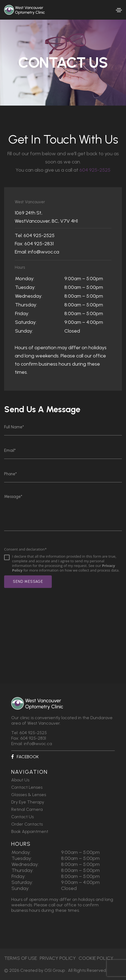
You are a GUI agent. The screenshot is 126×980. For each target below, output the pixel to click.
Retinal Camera (27, 809)
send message (28, 582)
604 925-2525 (95, 170)
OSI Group (55, 970)
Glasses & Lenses (29, 795)
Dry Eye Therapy (28, 802)
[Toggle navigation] (119, 10)
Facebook (25, 757)
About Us (20, 780)
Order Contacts (27, 824)
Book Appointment (30, 831)
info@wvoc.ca (44, 252)
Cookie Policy (96, 958)
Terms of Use (21, 958)
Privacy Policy (58, 958)
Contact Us (22, 817)
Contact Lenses (27, 787)
